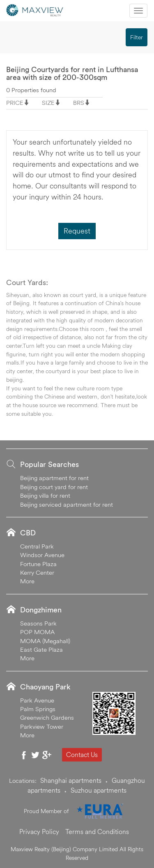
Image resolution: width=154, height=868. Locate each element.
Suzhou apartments (99, 790)
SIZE (48, 103)
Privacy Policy (39, 832)
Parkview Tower (42, 726)
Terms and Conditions (97, 832)
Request (77, 231)
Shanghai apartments (71, 780)
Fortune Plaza (38, 564)
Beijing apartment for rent (54, 478)
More (27, 581)
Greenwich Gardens (47, 717)
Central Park (37, 546)
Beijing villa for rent (45, 495)
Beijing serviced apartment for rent (67, 504)
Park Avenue (37, 700)
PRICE (15, 103)
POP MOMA (37, 632)
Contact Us (82, 755)
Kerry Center (37, 572)
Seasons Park (38, 623)
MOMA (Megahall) (45, 641)
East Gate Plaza (41, 649)
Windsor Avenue (42, 555)
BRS (79, 103)
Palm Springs (38, 709)
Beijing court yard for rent (54, 487)
